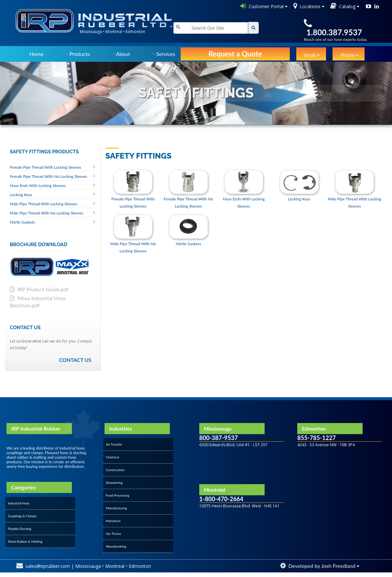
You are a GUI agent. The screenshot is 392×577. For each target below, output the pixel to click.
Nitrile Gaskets (22, 222)
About (123, 54)
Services (166, 54)
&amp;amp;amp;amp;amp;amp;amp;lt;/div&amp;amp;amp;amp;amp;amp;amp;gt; (242, 521)
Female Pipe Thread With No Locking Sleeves (49, 176)
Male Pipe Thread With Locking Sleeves (44, 204)
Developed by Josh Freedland (322, 566)
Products (80, 54)
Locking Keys (21, 195)
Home (36, 54)
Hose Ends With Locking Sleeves (38, 186)
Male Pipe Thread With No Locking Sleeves (47, 213)
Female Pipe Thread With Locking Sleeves (45, 167)
